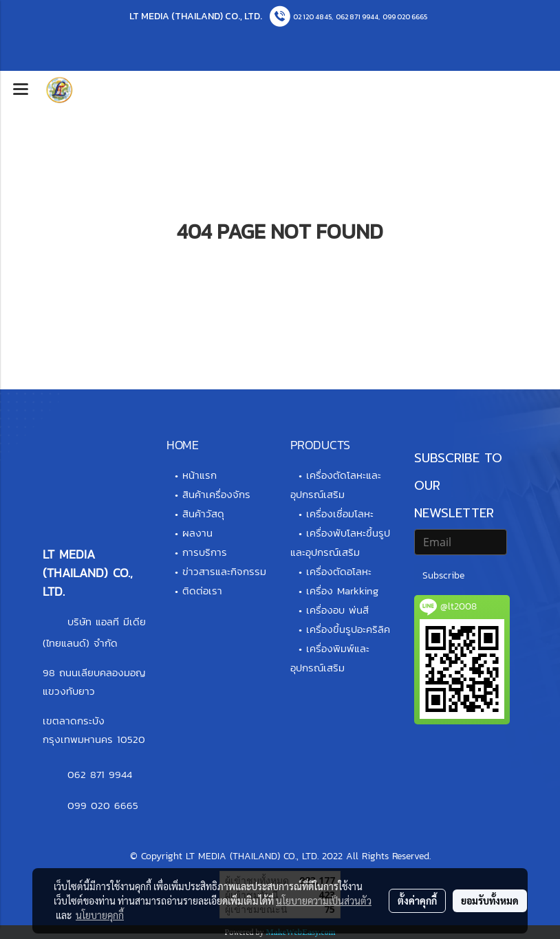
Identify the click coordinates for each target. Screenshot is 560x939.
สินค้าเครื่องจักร (216, 494)
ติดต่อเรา (202, 591)
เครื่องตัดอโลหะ (339, 571)
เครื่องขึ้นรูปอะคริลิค (348, 629)
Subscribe (443, 575)
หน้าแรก (200, 475)
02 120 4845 (312, 17)
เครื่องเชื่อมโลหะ (340, 514)
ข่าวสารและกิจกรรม (224, 571)
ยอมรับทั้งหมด (490, 900)
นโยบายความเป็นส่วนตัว (324, 900)
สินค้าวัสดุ (203, 514)
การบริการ (205, 552)
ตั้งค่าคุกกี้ (417, 900)
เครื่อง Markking (342, 591)
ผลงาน (197, 533)
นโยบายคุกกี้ (100, 915)
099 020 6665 (405, 17)
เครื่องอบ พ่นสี (337, 610)
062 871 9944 (357, 17)
